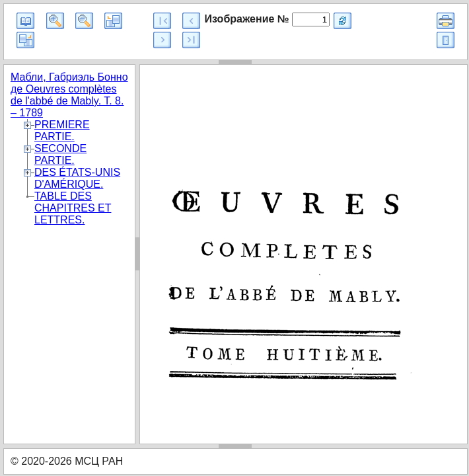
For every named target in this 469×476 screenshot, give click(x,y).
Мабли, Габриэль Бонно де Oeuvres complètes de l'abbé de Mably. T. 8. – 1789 (69, 95)
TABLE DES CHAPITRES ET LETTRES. (73, 208)
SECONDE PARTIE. (60, 154)
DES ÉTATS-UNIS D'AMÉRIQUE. (77, 178)
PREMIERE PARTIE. (62, 131)
